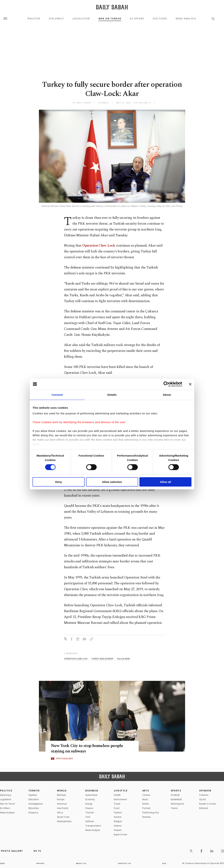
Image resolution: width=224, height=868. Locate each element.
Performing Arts (151, 813)
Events (146, 804)
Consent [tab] (57, 395)
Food (117, 808)
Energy (89, 804)
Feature (118, 830)
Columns (204, 795)
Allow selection (112, 482)
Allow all (165, 482)
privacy (40, 863)
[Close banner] (190, 384)
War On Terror (110, 19)
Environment (120, 799)
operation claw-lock (76, 659)
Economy (90, 799)
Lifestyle (121, 791)
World (62, 791)
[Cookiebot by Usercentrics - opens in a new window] (166, 384)
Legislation (81, 19)
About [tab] (167, 395)
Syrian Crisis (63, 817)
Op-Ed (202, 799)
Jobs (3, 863)
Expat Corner (121, 834)
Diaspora (33, 813)
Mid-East (61, 795)
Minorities (34, 808)
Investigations (36, 804)
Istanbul (33, 795)
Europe (61, 799)
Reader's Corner (208, 804)
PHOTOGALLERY (65, 759)
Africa (60, 813)
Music (145, 799)
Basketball (176, 799)
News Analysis (186, 19)
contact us (125, 863)
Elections (160, 19)
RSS (164, 863)
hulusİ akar (123, 659)
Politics (34, 19)
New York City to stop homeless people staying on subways (89, 749)
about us (81, 863)
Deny (59, 482)
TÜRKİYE (34, 791)
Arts (146, 791)
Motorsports (177, 804)
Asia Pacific (63, 808)
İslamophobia (64, 821)
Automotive (91, 795)
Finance (89, 808)
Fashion (118, 813)
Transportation (93, 826)
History (118, 826)
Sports (176, 791)
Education (34, 799)
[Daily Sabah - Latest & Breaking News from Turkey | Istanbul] (112, 7)
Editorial (203, 808)
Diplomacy (56, 19)
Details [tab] (112, 395)
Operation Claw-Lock (99, 246)
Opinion (205, 791)
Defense (90, 821)
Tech (88, 817)
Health (117, 795)
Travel (117, 804)
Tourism (90, 813)
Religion (118, 821)
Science (118, 817)
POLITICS (6, 791)
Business (92, 791)
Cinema (146, 795)
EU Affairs (137, 19)
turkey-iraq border (102, 659)
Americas (62, 804)
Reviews (146, 817)
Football (175, 795)
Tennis (174, 808)
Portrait (146, 808)
